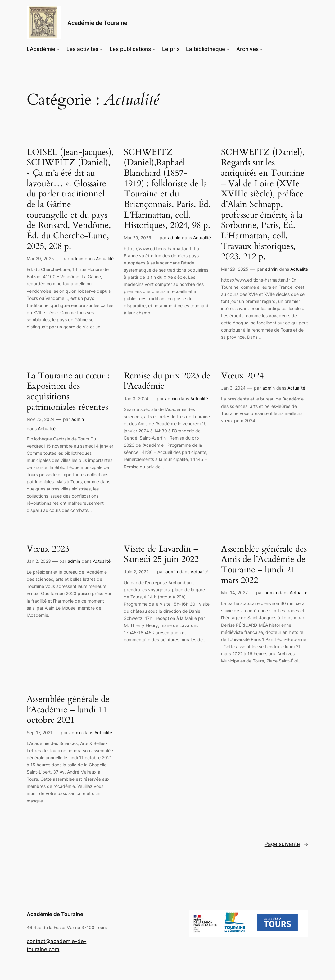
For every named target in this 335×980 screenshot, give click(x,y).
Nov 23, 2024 (41, 419)
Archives (247, 49)
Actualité (105, 258)
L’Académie (41, 49)
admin (77, 258)
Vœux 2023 (48, 549)
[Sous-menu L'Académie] (58, 49)
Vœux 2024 (242, 376)
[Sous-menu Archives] (261, 49)
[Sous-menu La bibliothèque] (228, 49)
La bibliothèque (206, 49)
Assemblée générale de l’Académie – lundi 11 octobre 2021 (68, 710)
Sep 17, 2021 (40, 732)
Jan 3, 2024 (136, 398)
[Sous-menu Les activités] (101, 49)
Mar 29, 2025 (40, 258)
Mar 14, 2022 (234, 592)
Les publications (130, 49)
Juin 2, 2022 (136, 572)
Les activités (82, 49)
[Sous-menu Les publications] (154, 49)
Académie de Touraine (97, 23)
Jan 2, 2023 (39, 561)
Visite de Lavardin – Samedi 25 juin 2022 (161, 554)
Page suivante (286, 844)
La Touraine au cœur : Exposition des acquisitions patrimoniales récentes (68, 392)
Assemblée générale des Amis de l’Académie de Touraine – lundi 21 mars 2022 (264, 565)
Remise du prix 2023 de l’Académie (167, 381)
